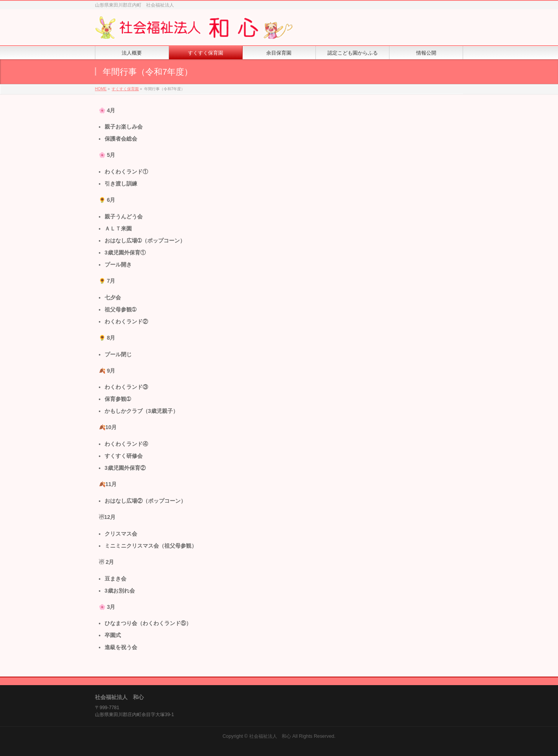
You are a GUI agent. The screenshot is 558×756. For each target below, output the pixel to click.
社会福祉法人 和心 (270, 736)
